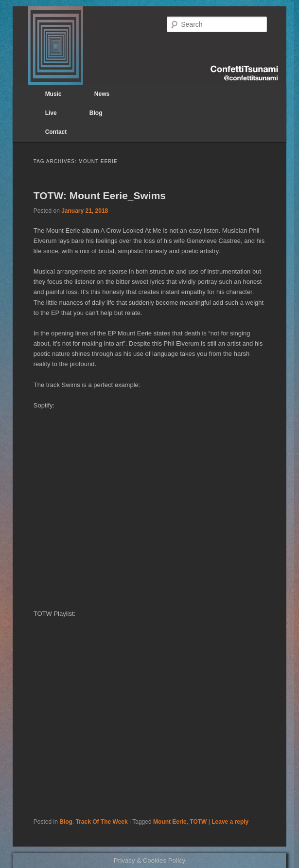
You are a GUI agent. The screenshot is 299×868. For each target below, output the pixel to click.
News (102, 94)
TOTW (198, 822)
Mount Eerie (170, 822)
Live (51, 113)
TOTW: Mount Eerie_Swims (100, 195)
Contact (56, 132)
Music (53, 94)
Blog (96, 113)
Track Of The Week (102, 822)
